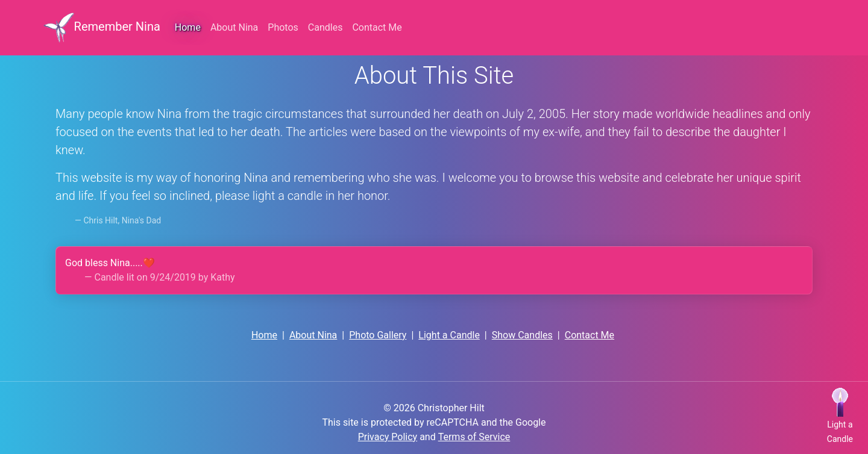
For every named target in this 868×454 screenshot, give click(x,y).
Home (188, 27)
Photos (283, 27)
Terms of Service (474, 437)
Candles (325, 27)
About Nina (234, 27)
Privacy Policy (388, 437)
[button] (840, 417)
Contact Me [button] (377, 27)
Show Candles (522, 335)
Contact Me (590, 335)
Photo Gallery (378, 335)
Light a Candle (449, 335)
